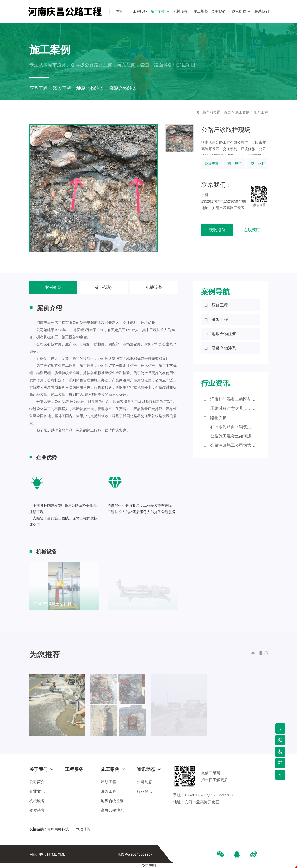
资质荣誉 (37, 810)
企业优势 (103, 287)
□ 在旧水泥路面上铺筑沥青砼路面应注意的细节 (232, 427)
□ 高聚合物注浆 (221, 348)
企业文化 (37, 791)
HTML (52, 854)
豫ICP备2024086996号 (136, 854)
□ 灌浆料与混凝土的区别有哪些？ (232, 399)
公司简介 (37, 782)
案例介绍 (53, 287)
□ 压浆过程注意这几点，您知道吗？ (232, 408)
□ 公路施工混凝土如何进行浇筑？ (232, 436)
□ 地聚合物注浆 (221, 334)
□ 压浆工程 (216, 305)
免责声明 (149, 866)
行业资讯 (145, 791)
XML (61, 854)
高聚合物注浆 (112, 810)
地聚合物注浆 (112, 801)
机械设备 (154, 287)
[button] (259, 653)
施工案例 (242, 112)
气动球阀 (83, 829)
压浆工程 (261, 112)
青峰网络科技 (58, 829)
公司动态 (145, 782)
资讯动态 (149, 769)
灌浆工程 (109, 791)
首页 (227, 112)
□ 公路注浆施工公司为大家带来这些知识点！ (232, 445)
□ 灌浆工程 (216, 319)
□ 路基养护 (215, 418)
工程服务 (74, 769)
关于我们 (42, 769)
